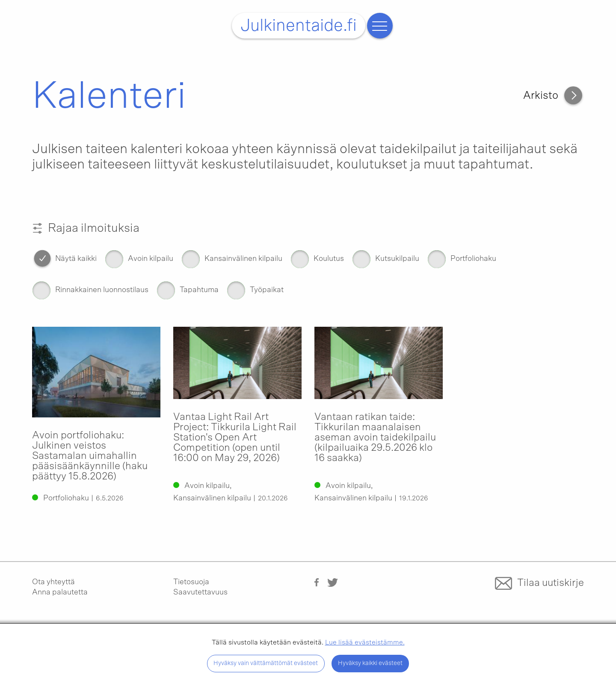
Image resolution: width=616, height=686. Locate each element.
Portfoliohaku (473, 259)
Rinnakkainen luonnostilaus (102, 290)
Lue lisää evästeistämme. (365, 642)
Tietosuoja (191, 582)
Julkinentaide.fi (299, 26)
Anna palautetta (60, 592)
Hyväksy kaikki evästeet (370, 663)
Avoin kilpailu (151, 259)
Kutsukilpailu (397, 259)
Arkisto (541, 96)
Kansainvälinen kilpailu (243, 259)
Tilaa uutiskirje (551, 583)
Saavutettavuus (200, 592)
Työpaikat (267, 290)
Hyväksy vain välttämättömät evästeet (266, 663)
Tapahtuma (199, 290)
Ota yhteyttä (53, 582)
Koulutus (329, 259)
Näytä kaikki (76, 259)
